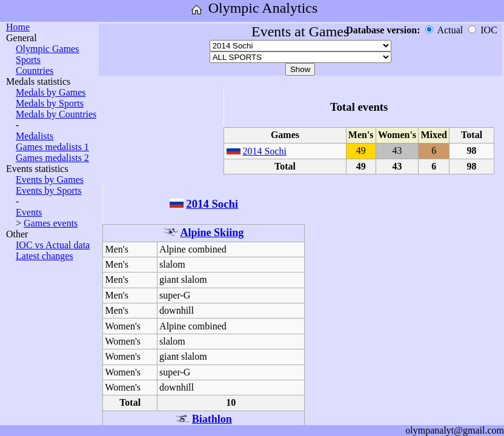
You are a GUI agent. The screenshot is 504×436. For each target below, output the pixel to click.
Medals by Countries (56, 114)
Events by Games (50, 180)
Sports (28, 60)
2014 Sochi (265, 151)
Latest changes (45, 256)
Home (18, 27)
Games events (51, 223)
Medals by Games (51, 92)
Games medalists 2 (52, 158)
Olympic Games (47, 49)
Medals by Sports (50, 103)
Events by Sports (48, 190)
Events (29, 212)
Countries (35, 71)
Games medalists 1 (52, 147)
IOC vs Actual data (53, 245)
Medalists (35, 136)
